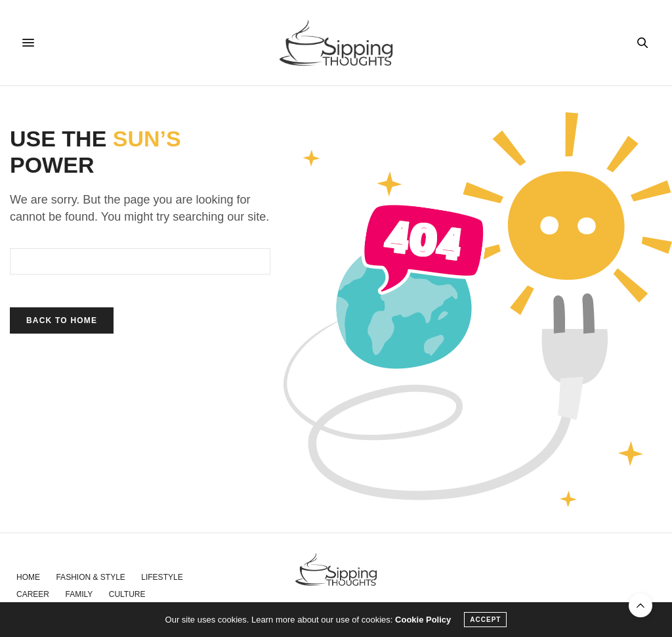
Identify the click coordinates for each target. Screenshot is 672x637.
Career (33, 594)
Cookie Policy (423, 620)
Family (79, 594)
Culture (127, 594)
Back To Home (62, 320)
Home (28, 577)
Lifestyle (162, 577)
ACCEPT (485, 620)
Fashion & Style (90, 577)
